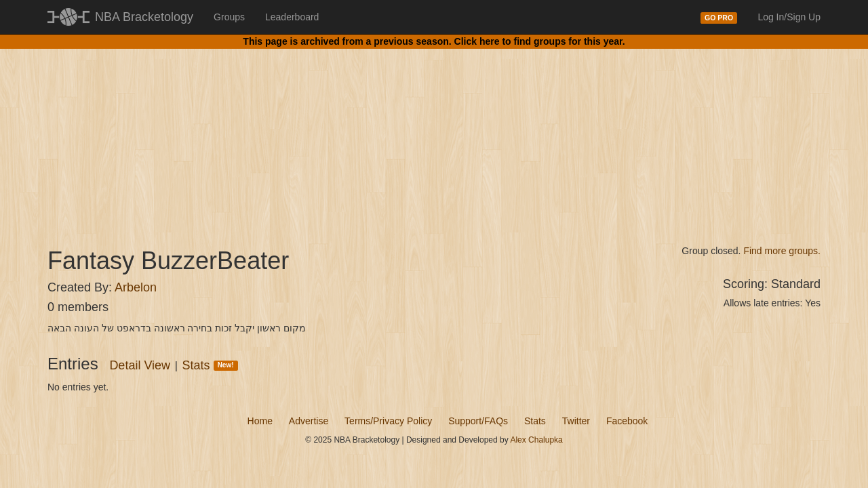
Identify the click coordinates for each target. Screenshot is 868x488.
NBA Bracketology (144, 17)
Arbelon (136, 287)
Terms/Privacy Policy (388, 421)
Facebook (627, 421)
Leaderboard (292, 17)
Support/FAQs (478, 421)
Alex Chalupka (536, 440)
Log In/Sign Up (789, 17)
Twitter (576, 421)
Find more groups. (782, 251)
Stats (210, 365)
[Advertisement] (434, 136)
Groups (229, 17)
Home (260, 421)
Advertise (309, 421)
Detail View (140, 365)
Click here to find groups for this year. (540, 41)
